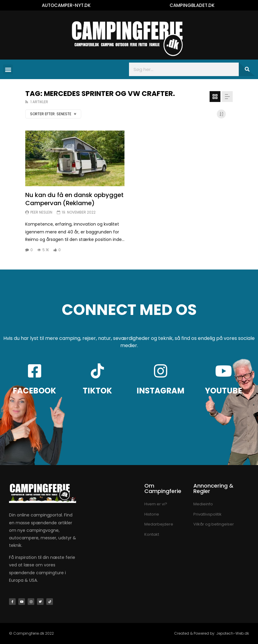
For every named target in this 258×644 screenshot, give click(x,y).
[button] (8, 69)
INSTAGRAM (160, 391)
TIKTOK (97, 391)
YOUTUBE (224, 391)
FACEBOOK (34, 391)
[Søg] (247, 69)
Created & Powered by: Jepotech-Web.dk (212, 633)
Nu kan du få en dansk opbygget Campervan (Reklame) (74, 199)
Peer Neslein (41, 212)
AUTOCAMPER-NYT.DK (66, 5)
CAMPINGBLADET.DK (192, 5)
